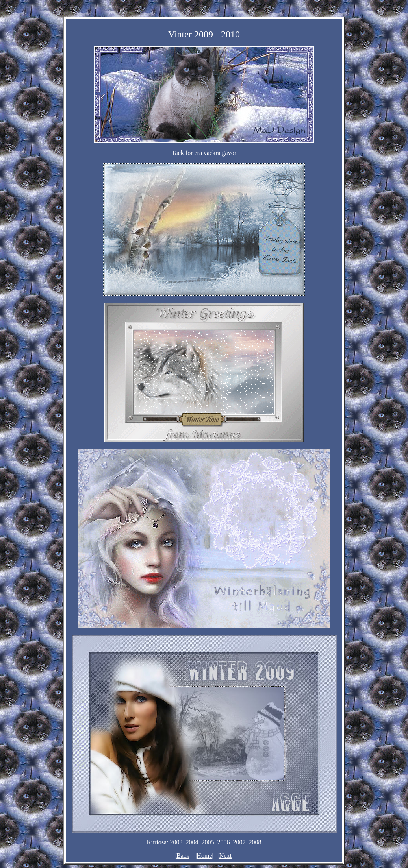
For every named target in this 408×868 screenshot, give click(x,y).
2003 (176, 842)
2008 (255, 842)
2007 (239, 842)
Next (225, 856)
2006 (224, 842)
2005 (208, 842)
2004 (192, 842)
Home (204, 856)
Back (183, 856)
